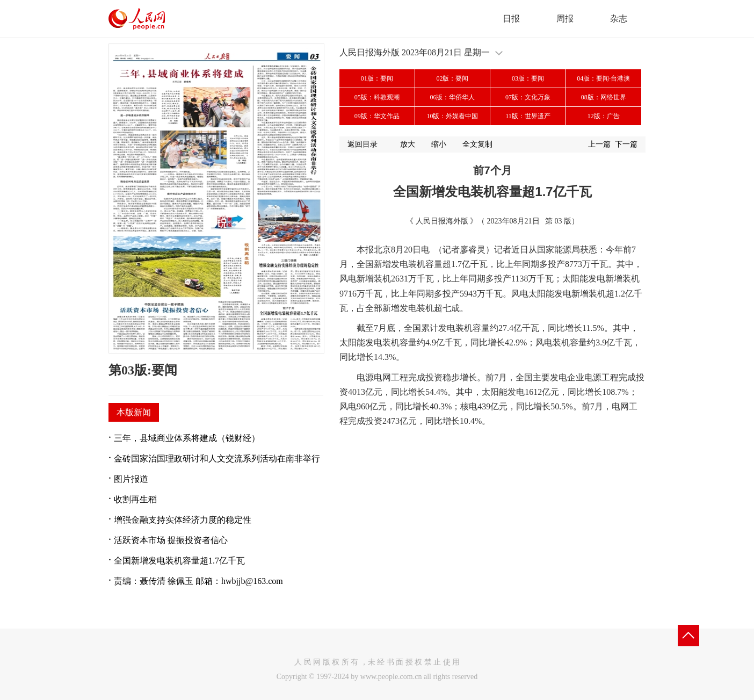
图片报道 (131, 479)
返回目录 (363, 144)
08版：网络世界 (604, 97)
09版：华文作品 (377, 116)
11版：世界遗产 (528, 116)
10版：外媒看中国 (452, 116)
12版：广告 (604, 116)
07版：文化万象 (528, 97)
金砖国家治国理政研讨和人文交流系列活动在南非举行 (217, 459)
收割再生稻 (135, 499)
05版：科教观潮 (377, 97)
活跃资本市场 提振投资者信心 (171, 540)
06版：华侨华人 (452, 97)
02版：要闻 (452, 78)
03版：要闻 (528, 78)
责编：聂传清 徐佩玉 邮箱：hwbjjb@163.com (198, 581)
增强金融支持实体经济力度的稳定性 (183, 520)
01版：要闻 (377, 78)
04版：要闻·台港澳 (603, 78)
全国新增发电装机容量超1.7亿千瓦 (179, 561)
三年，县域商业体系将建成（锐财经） (187, 438)
